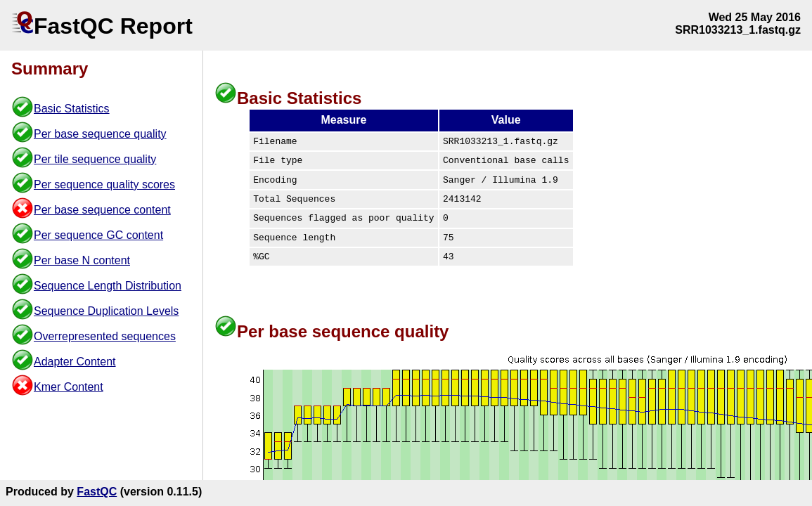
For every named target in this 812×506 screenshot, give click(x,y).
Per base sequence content (102, 210)
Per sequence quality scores (104, 184)
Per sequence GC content (98, 235)
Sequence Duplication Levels (106, 311)
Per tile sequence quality (95, 159)
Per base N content (82, 260)
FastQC (97, 492)
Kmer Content (69, 387)
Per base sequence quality (100, 134)
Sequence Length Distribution (108, 286)
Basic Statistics (72, 109)
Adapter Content (75, 362)
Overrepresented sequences (105, 336)
